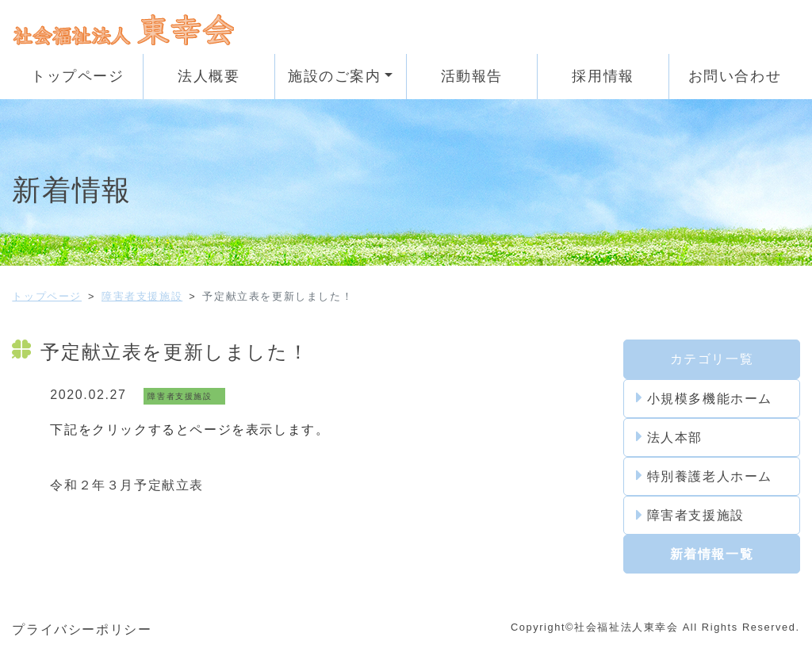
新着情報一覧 (712, 554)
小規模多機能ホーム (704, 398)
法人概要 (209, 76)
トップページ (78, 76)
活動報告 (472, 76)
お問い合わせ (735, 76)
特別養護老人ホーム (704, 476)
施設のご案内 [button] (335, 76)
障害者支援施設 (142, 296)
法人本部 (669, 437)
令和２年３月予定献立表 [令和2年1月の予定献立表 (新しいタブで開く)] (127, 485)
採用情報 (603, 76)
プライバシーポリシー (82, 629)
